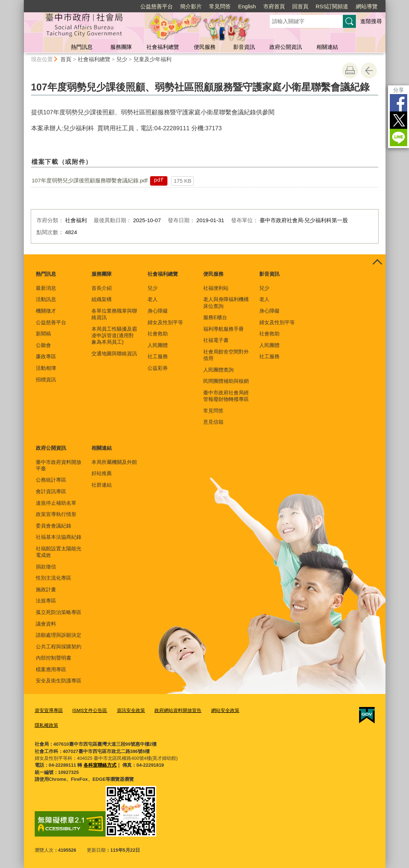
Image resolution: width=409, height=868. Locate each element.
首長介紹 (102, 288)
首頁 (66, 59)
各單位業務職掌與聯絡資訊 (114, 314)
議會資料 (46, 624)
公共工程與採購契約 (59, 647)
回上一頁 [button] (369, 71)
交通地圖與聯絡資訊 (114, 353)
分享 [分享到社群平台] (399, 90)
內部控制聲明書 (54, 658)
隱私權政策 (46, 725)
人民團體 (158, 345)
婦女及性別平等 (165, 322)
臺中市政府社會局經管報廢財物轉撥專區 (226, 396)
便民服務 (205, 47)
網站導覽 (367, 6)
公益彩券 (158, 368)
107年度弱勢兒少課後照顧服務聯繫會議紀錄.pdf (90, 180)
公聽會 (43, 345)
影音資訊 (244, 47)
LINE (399, 137)
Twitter (399, 120)
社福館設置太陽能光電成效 (59, 552)
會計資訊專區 (51, 491)
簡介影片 (191, 6)
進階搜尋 (371, 21)
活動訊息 (46, 299)
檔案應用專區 (51, 669)
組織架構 (102, 299)
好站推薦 (102, 473)
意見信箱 (213, 422)
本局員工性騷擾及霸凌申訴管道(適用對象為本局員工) (114, 335)
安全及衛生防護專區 (59, 681)
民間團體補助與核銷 (226, 381)
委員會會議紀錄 (54, 526)
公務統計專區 (51, 480)
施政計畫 (46, 589)
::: (21, 3)
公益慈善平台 (157, 6)
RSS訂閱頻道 (332, 6)
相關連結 (327, 47)
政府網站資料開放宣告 (178, 710)
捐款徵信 (46, 567)
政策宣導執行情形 (56, 514)
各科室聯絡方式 (100, 765)
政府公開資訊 (286, 47)
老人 (153, 299)
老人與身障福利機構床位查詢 (226, 302)
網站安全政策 (225, 710)
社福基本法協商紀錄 (59, 537)
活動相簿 (46, 368)
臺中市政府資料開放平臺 (59, 465)
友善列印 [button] (350, 71)
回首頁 (300, 6)
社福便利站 (216, 288)
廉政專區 (46, 356)
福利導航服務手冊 (223, 329)
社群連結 (102, 485)
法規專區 (46, 601)
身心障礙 (158, 311)
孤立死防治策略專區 (59, 612)
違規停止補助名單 (56, 503)
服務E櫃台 (215, 317)
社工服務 (158, 356)
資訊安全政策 (131, 710)
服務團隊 (121, 47)
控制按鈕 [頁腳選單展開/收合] (378, 262)
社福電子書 (216, 340)
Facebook (399, 103)
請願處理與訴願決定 (59, 635)
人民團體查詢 (218, 370)
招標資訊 (46, 380)
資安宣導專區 (49, 710)
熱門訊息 (82, 47)
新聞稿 (43, 334)
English (247, 6)
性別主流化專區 (54, 578)
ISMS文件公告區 (90, 710)
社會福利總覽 (163, 47)
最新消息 (46, 288)
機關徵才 (46, 311)
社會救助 (158, 334)
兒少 (122, 59)
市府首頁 (274, 6)
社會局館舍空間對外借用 (226, 355)
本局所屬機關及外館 (114, 462)
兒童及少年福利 (152, 59)
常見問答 (220, 6)
